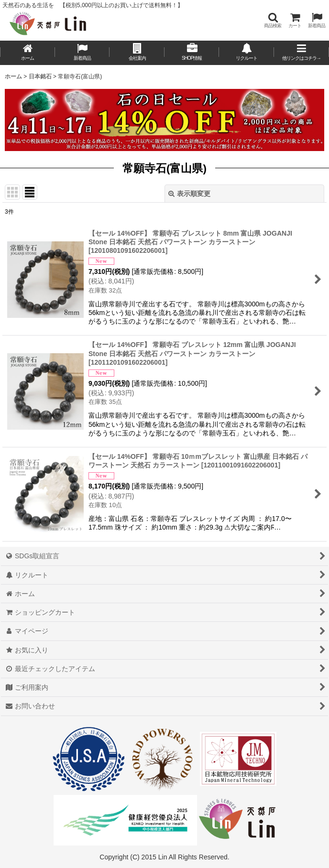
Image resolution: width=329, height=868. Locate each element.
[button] (273, 20)
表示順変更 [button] (189, 194)
